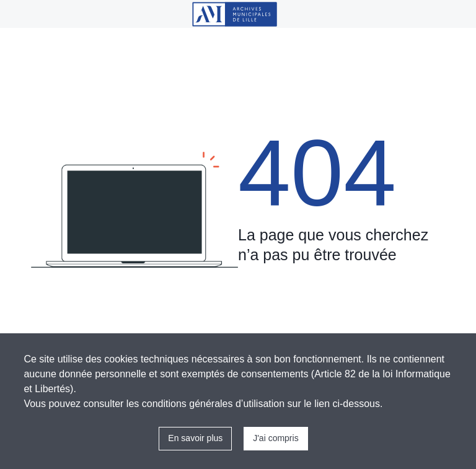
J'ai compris (275, 438)
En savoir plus (195, 438)
